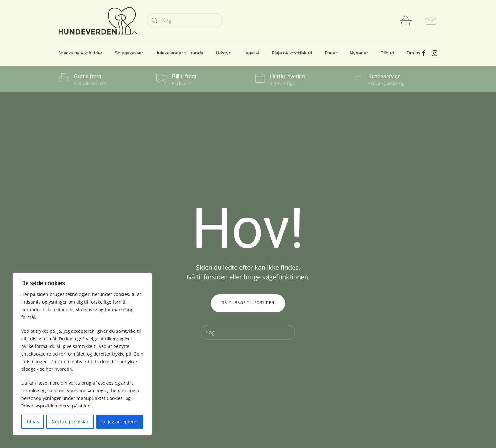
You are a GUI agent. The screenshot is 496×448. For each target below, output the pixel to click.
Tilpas (33, 422)
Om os (413, 54)
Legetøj (251, 54)
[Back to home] (98, 21)
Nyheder (359, 54)
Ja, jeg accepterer (120, 422)
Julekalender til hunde (180, 54)
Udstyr (223, 54)
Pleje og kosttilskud (292, 54)
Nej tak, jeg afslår (70, 422)
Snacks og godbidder (80, 54)
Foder (331, 54)
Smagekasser (129, 54)
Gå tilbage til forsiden (248, 303)
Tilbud (387, 54)
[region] (82, 354)
